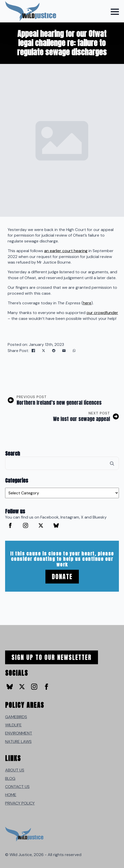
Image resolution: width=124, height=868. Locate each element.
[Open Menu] (115, 12)
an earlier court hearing (66, 251)
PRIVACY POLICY (20, 803)
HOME (11, 795)
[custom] (56, 525)
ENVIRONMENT (19, 733)
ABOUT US (15, 770)
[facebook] (10, 525)
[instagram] (26, 525)
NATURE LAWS (18, 742)
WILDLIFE (13, 725)
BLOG (10, 778)
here (87, 303)
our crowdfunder (102, 313)
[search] (112, 464)
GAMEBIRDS (16, 717)
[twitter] (41, 525)
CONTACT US (17, 787)
